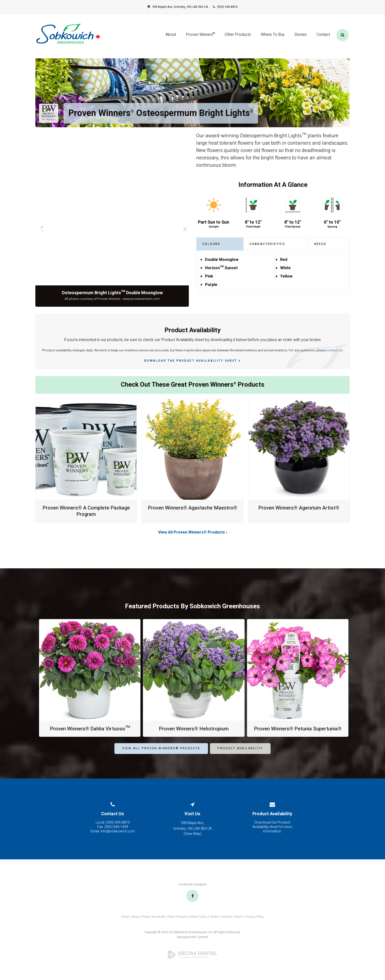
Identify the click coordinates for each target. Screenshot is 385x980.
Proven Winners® (153, 923)
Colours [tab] (211, 244)
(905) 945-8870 (227, 7)
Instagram (200, 891)
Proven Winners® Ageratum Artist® (299, 508)
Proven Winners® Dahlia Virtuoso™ (90, 728)
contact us (335, 350)
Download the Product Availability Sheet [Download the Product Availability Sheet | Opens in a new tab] (191, 361)
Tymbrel (202, 943)
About (171, 38)
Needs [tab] (320, 244)
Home (125, 923)
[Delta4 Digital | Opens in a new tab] (192, 961)
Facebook (185, 891)
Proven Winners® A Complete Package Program (86, 511)
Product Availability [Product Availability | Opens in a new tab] (240, 755)
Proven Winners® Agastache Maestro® (192, 511)
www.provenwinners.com (141, 299)
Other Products (238, 38)
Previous (41, 228)
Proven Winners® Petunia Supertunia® (298, 732)
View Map (192, 840)
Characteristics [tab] (267, 244)
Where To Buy (273, 38)
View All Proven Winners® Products (161, 755)
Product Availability (272, 820)
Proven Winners (200, 37)
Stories (301, 38)
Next (183, 228)
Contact (323, 38)
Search (239, 923)
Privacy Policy (255, 923)
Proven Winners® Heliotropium (194, 728)
